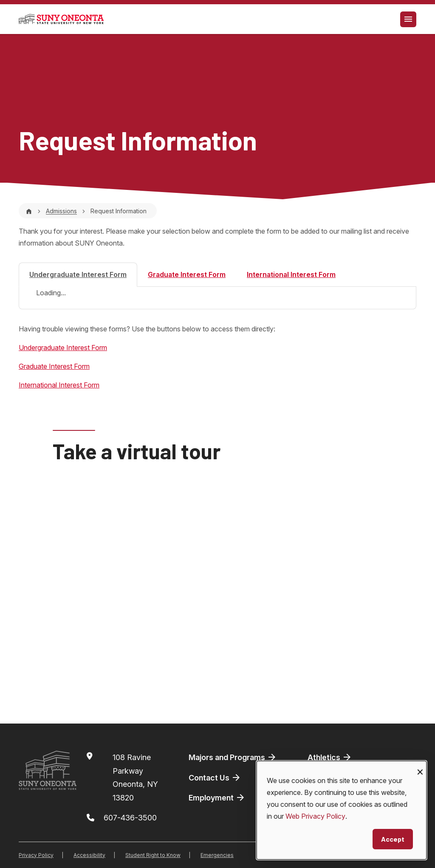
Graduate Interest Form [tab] (187, 274)
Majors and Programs (233, 757)
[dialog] (342, 810)
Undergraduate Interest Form (63, 348)
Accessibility (89, 855)
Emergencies (217, 855)
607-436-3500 (130, 818)
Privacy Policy (36, 855)
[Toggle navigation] (408, 19)
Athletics (330, 757)
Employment (217, 797)
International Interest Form (59, 385)
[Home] (29, 211)
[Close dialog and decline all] (420, 766)
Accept (393, 839)
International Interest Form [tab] (291, 274)
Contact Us (215, 778)
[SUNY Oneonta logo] (61, 19)
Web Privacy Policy (315, 816)
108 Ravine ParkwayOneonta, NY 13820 (135, 778)
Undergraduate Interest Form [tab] (78, 274)
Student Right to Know (153, 855)
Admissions (61, 211)
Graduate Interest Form (54, 366)
